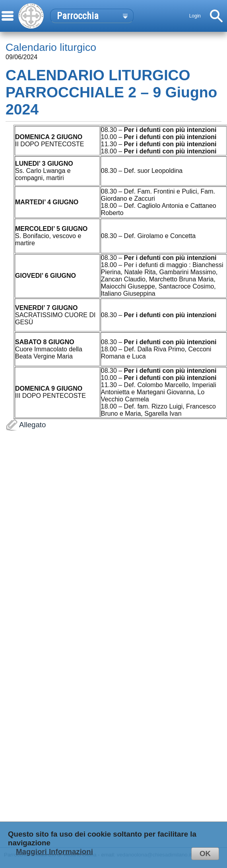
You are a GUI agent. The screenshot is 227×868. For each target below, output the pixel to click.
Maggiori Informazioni (54, 852)
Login (195, 16)
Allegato (113, 634)
